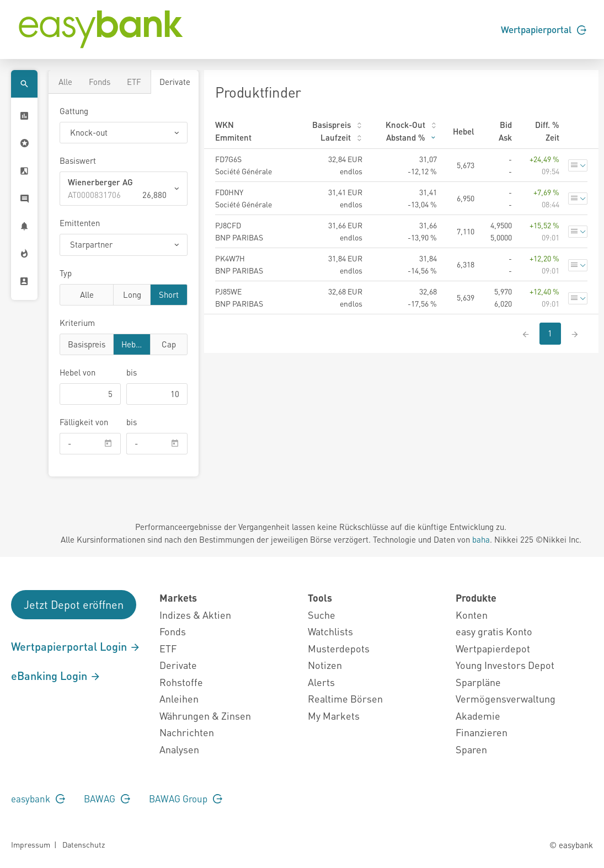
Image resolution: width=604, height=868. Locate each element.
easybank (38, 799)
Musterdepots (339, 648)
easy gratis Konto (494, 631)
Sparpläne (478, 682)
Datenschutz (84, 844)
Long (132, 294)
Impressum (31, 844)
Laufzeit (341, 137)
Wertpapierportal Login (76, 646)
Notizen (325, 665)
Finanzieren (482, 732)
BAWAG (107, 799)
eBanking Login (56, 676)
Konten (472, 615)
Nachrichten (187, 732)
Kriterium (77, 323)
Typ (66, 273)
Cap (169, 344)
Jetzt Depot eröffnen (74, 604)
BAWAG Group (186, 799)
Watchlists (330, 631)
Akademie (478, 716)
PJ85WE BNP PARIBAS (239, 297)
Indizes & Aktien (195, 615)
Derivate (175, 82)
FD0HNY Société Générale (244, 198)
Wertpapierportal (544, 29)
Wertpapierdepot (493, 648)
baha (481, 539)
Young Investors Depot (505, 665)
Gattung (74, 111)
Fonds (100, 82)
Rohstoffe (181, 682)
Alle (65, 82)
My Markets (334, 716)
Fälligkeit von (84, 422)
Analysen (179, 749)
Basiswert (78, 160)
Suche (322, 615)
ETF (134, 82)
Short (169, 294)
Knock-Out (411, 125)
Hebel (132, 344)
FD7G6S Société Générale (244, 165)
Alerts (321, 682)
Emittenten (80, 223)
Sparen (471, 749)
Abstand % (411, 137)
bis (132, 372)
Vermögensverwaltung (506, 698)
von (77, 372)
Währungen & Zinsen (205, 716)
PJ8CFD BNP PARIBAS (239, 231)
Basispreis (87, 344)
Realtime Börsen (345, 698)
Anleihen (179, 698)
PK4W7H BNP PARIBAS (239, 264)
